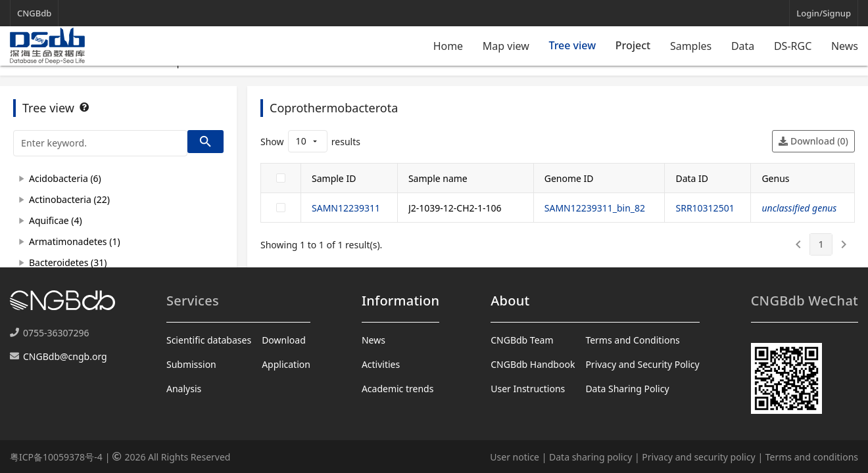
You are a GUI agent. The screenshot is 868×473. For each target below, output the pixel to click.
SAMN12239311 (346, 208)
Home (448, 46)
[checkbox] (281, 178)
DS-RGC (793, 46)
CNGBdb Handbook (533, 364)
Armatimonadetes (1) (75, 241)
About (510, 301)
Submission (191, 364)
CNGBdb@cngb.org (65, 356)
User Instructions (528, 389)
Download (284, 340)
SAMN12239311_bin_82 (595, 208)
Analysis (184, 389)
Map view (506, 46)
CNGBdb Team (522, 340)
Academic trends (398, 389)
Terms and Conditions (632, 340)
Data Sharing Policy (627, 389)
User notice (515, 457)
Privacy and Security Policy (642, 364)
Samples (691, 46)
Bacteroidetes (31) (68, 262)
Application (286, 364)
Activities (381, 364)
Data (743, 46)
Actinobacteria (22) (69, 199)
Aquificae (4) (56, 220)
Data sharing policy (591, 457)
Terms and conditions (812, 457)
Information (400, 301)
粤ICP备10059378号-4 (56, 457)
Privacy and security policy (698, 457)
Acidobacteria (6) (65, 178)
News (845, 46)
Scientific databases (209, 340)
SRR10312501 (705, 208)
